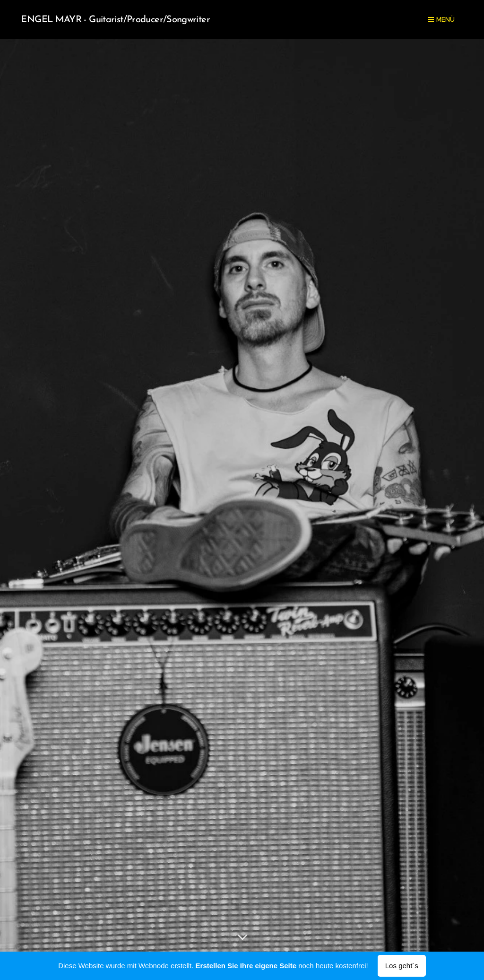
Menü (441, 19)
